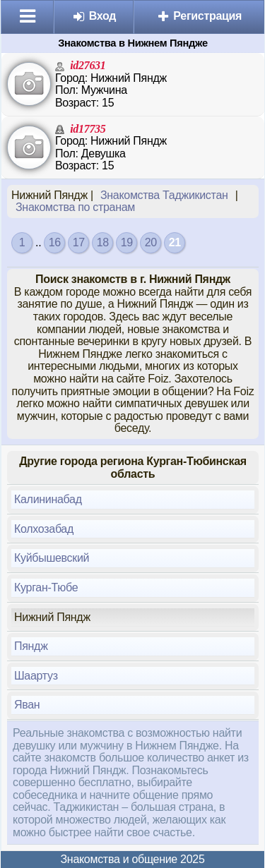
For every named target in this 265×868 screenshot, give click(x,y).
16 (55, 242)
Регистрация (199, 16)
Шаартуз (36, 676)
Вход (94, 16)
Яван (27, 705)
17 (79, 242)
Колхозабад (44, 529)
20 (151, 242)
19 (127, 242)
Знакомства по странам (75, 207)
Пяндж (31, 646)
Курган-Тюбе (46, 587)
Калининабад (48, 499)
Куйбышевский (52, 558)
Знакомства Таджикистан (164, 195)
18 (103, 242)
